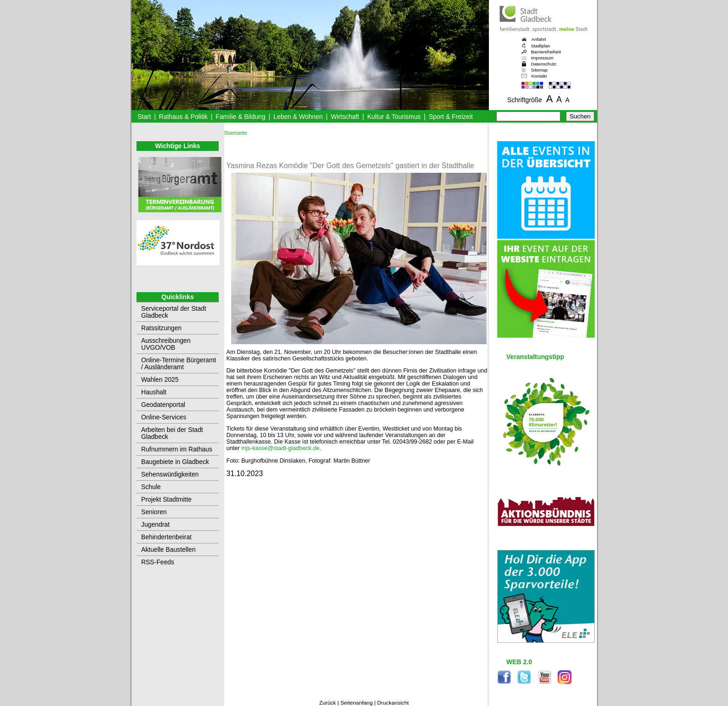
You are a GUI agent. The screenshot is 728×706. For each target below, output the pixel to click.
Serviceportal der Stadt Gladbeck (174, 312)
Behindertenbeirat (166, 537)
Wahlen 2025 (160, 380)
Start (144, 117)
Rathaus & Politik (183, 117)
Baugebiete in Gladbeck (175, 462)
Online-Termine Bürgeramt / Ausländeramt (179, 364)
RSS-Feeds (158, 562)
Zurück (327, 703)
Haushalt (154, 392)
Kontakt (539, 76)
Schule (151, 487)
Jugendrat (155, 525)
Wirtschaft (345, 117)
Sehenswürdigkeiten (170, 474)
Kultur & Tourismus (394, 117)
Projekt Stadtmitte (166, 500)
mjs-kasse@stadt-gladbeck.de (281, 448)
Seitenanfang (357, 703)
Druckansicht (393, 703)
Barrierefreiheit (546, 52)
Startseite (236, 133)
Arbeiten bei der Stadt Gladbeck (172, 433)
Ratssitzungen (161, 328)
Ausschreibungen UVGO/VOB (166, 344)
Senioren (154, 512)
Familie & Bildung (241, 117)
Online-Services (164, 417)
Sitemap (539, 70)
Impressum (543, 58)
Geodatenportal (163, 405)
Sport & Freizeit (451, 117)
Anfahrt (539, 39)
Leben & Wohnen (298, 117)
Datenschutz (544, 64)
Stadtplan (541, 46)
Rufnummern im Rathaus (177, 449)
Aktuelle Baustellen (168, 550)
